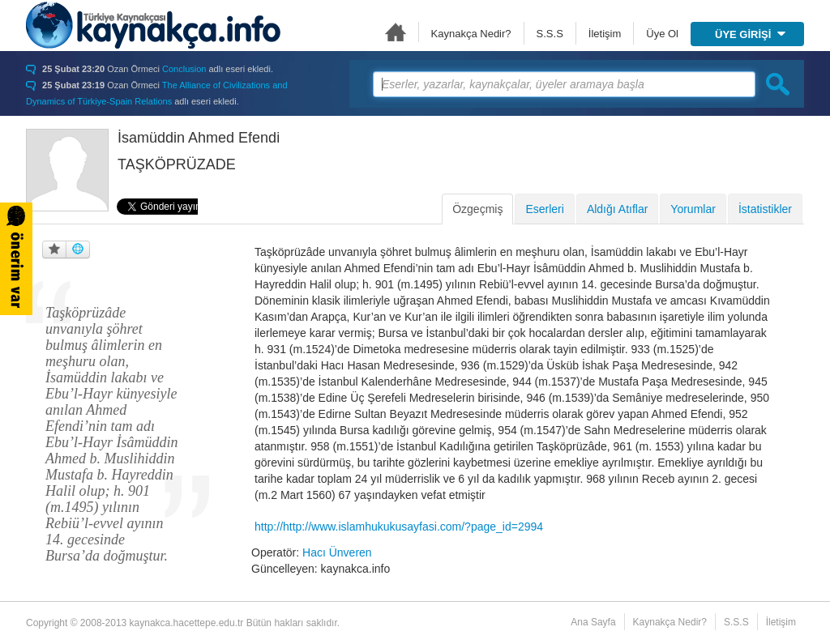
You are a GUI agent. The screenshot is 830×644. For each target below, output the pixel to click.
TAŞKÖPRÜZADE (177, 164)
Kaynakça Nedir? (471, 34)
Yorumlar (693, 209)
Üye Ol (662, 34)
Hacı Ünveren (337, 552)
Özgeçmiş (477, 209)
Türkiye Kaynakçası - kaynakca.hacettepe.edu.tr (153, 25)
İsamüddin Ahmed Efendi (199, 138)
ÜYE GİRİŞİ (750, 34)
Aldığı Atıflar (617, 209)
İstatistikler (765, 209)
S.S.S (550, 34)
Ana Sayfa (396, 32)
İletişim (605, 34)
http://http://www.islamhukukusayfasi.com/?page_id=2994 (399, 527)
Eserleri (544, 209)
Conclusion (184, 69)
